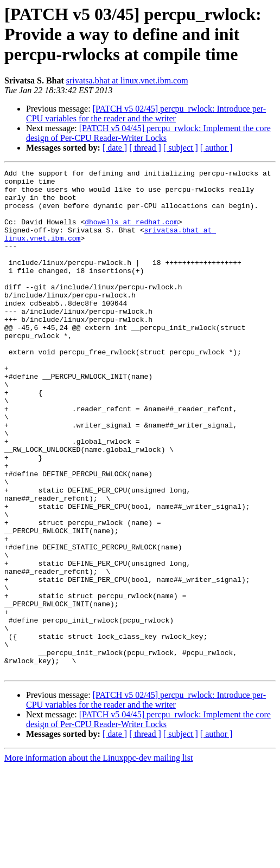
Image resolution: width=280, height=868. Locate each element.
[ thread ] (145, 148)
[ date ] (115, 148)
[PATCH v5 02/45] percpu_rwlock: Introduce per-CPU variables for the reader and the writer (146, 114)
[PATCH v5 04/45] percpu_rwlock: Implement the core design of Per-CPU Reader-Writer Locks (148, 133)
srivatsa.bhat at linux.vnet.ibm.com (127, 80)
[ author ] (217, 148)
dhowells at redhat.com (131, 233)
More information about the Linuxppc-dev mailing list (98, 859)
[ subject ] (181, 148)
